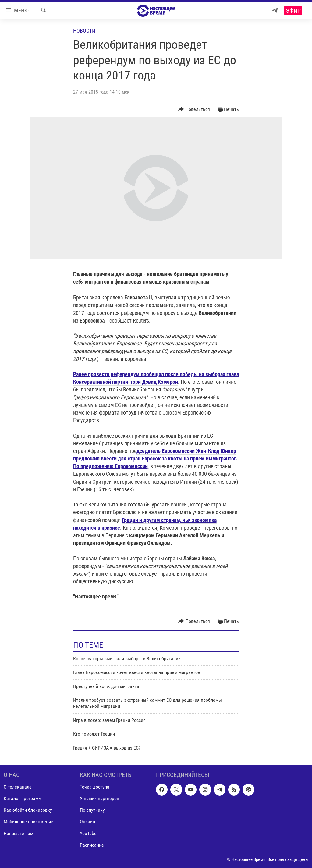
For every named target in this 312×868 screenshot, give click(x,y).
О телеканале (18, 787)
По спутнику (92, 810)
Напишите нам (18, 833)
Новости (84, 31)
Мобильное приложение (28, 822)
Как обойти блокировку (28, 810)
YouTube (88, 833)
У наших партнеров (99, 798)
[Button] (194, 109)
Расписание (92, 845)
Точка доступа (95, 787)
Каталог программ (23, 798)
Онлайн (87, 822)
